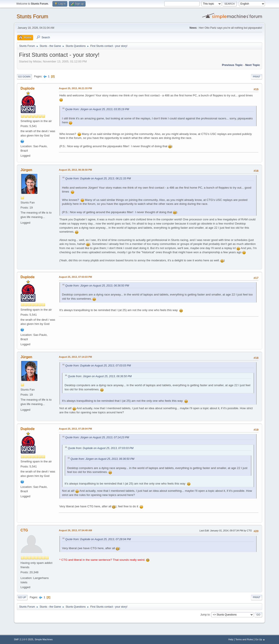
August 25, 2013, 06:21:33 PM (75, 88)
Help (231, 639)
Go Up (22, 597)
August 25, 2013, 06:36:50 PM (75, 170)
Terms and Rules (244, 639)
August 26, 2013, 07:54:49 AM (76, 530)
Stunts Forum (32, 16)
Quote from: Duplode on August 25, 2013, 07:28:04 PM (98, 539)
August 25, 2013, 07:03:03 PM (75, 277)
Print (257, 77)
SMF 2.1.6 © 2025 (24, 639)
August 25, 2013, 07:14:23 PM (75, 357)
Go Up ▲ (260, 639)
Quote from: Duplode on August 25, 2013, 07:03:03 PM (98, 366)
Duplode (28, 88)
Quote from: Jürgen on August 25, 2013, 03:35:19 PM (97, 109)
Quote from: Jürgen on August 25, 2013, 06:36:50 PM (97, 286)
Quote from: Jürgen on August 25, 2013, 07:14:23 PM (97, 437)
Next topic (253, 65)
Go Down (24, 77)
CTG (24, 530)
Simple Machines (44, 639)
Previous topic (232, 65)
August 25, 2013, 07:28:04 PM (75, 429)
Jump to (205, 615)
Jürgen (26, 170)
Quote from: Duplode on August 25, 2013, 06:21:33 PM (98, 179)
